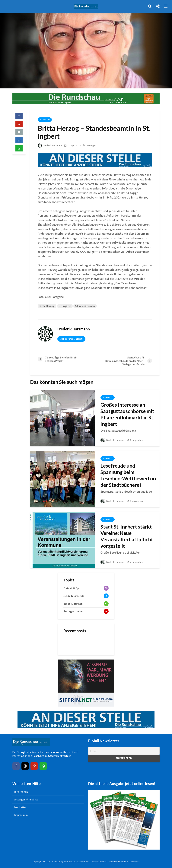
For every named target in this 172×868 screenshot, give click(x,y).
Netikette (20, 807)
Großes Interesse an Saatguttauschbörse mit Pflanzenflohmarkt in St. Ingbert (127, 414)
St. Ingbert (65, 306)
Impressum (21, 815)
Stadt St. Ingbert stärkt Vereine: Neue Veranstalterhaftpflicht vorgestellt (127, 536)
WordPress (134, 862)
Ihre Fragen (21, 792)
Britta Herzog (47, 306)
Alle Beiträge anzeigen (71, 339)
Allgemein (45, 120)
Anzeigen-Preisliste (26, 800)
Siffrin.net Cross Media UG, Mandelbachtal (85, 862)
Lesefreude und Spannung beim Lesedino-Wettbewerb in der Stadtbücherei (128, 475)
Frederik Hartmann (50, 145)
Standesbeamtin (85, 306)
